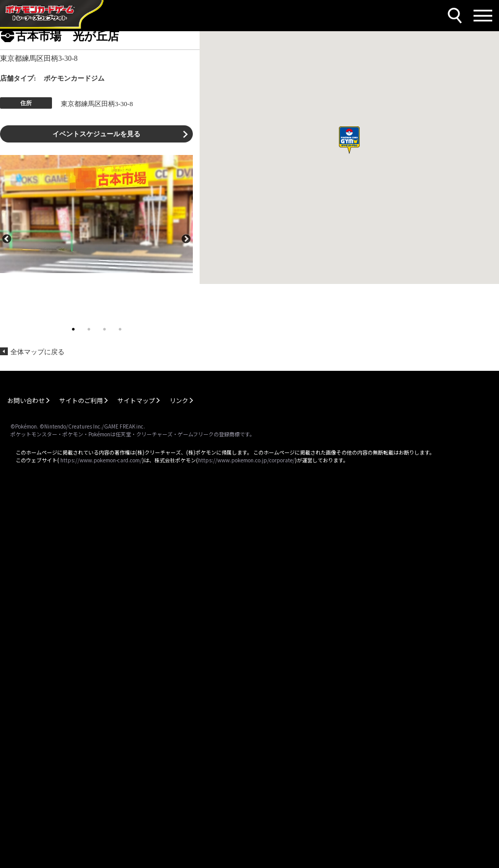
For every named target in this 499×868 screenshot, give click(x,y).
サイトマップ (136, 400)
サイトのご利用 (81, 400)
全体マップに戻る (37, 352)
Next (186, 238)
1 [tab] (73, 329)
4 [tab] (120, 329)
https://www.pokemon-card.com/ (101, 460)
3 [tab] (104, 329)
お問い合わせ (26, 400)
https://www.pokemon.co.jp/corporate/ (246, 460)
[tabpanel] (96, 214)
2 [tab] (89, 329)
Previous (7, 238)
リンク (179, 400)
